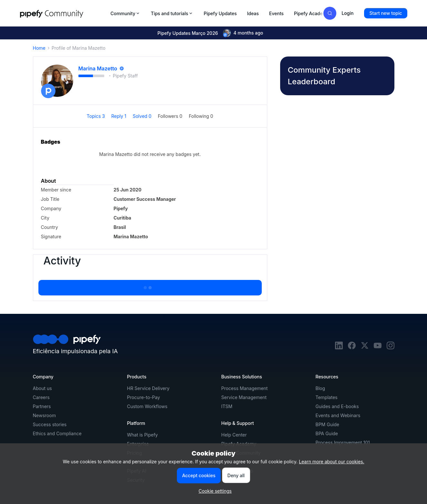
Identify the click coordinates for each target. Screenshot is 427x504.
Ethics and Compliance (57, 433)
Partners (42, 406)
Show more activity (150, 286)
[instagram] (391, 348)
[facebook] (352, 348)
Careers (41, 397)
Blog (320, 388)
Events (276, 13)
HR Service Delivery (148, 388)
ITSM (227, 406)
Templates (327, 397)
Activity (62, 261)
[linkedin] (339, 348)
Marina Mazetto (98, 68)
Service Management (244, 397)
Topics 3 (97, 116)
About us (42, 388)
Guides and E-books (337, 406)
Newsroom (44, 415)
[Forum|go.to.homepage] (63, 13)
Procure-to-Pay (144, 397)
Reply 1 (119, 116)
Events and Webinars (338, 415)
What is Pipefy (142, 435)
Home (39, 48)
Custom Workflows (147, 406)
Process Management (245, 388)
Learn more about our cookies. (332, 462)
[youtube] (378, 348)
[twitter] (365, 348)
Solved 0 (143, 116)
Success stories (50, 424)
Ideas (253, 13)
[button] (386, 13)
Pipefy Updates (220, 13)
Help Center (234, 435)
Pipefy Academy (312, 13)
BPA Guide (327, 433)
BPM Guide (328, 424)
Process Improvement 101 (343, 442)
